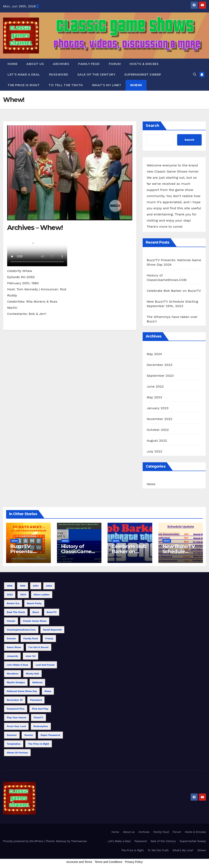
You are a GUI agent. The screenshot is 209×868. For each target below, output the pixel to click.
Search (152, 126)
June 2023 (155, 386)
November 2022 (160, 419)
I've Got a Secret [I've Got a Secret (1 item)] (39, 647)
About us (35, 64)
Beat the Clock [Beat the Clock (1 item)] (16, 612)
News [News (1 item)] (48, 691)
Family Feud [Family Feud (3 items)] (31, 638)
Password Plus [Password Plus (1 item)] (16, 709)
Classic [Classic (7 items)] (11, 621)
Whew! (136, 85)
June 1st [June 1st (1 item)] (31, 656)
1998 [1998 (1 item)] (9, 586)
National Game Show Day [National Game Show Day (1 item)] (22, 691)
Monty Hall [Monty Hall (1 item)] (32, 674)
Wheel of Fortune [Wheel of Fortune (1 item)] (17, 753)
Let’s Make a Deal (24, 75)
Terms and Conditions (108, 862)
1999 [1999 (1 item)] (23, 586)
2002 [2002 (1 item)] (49, 586)
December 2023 (160, 365)
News (151, 484)
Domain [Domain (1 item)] (11, 638)
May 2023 (154, 397)
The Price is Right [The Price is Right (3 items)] (39, 744)
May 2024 (154, 354)
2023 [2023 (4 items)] (10, 595)
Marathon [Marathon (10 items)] (13, 674)
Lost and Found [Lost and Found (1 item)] (45, 665)
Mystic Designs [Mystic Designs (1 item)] (16, 682)
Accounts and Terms (79, 862)
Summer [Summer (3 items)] (12, 735)
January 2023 (158, 408)
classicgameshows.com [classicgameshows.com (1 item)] (21, 630)
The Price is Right (24, 85)
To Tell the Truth (66, 85)
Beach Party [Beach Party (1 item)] (34, 603)
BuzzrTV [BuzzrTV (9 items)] (52, 612)
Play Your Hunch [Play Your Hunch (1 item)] (17, 718)
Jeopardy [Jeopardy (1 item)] (12, 656)
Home (12, 64)
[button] (195, 74)
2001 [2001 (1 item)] (36, 586)
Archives (61, 64)
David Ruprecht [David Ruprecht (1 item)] (52, 630)
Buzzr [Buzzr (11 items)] (36, 612)
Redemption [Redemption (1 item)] (41, 726)
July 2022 (155, 451)
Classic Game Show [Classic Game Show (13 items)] (35, 621)
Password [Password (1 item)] (36, 700)
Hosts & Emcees (144, 64)
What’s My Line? (107, 85)
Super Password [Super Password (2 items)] (50, 735)
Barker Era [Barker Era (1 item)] (13, 603)
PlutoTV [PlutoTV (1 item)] (38, 718)
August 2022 (157, 441)
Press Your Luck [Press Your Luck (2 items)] (16, 726)
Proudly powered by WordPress (24, 841)
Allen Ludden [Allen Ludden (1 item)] (42, 595)
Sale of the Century (96, 75)
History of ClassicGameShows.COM (79, 551)
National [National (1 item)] (37, 682)
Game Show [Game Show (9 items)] (14, 647)
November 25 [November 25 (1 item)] (15, 700)
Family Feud (89, 64)
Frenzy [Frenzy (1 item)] (49, 638)
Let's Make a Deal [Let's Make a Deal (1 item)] (17, 665)
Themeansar (79, 841)
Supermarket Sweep (143, 75)
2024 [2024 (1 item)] (23, 595)
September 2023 (160, 376)
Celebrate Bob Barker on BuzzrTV (174, 291)
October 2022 (158, 430)
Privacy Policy (134, 862)
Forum (115, 64)
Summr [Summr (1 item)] (29, 735)
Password (59, 75)
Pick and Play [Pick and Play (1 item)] (40, 709)
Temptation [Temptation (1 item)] (14, 744)
